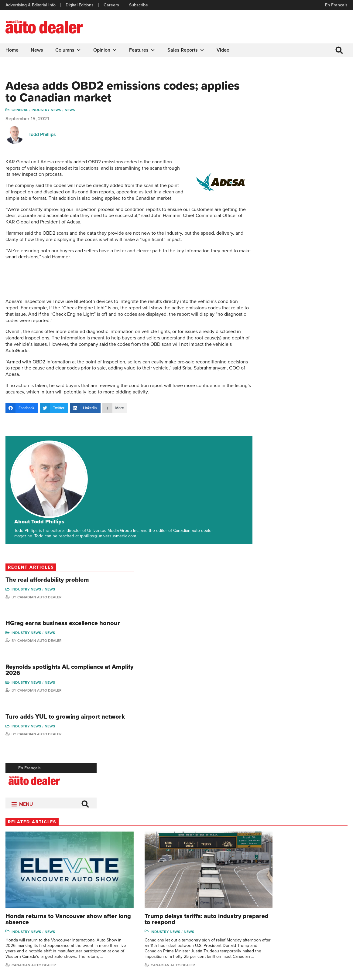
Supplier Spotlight (240, 886)
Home (13, 50)
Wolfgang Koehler (328, 868)
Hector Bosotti (284, 895)
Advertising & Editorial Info (31, 5)
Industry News (47, 112)
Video (224, 50)
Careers (112, 5)
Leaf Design (335, 960)
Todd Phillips (43, 137)
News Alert (193, 895)
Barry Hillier (282, 923)
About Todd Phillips (76, 452)
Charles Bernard (286, 886)
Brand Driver (235, 877)
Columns (69, 50)
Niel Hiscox (282, 932)
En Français (336, 5)
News (38, 50)
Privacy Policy (19, 960)
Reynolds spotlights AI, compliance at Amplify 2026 (303, 206)
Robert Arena (284, 877)
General (20, 112)
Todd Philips (323, 895)
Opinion (106, 50)
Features (143, 50)
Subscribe (139, 5)
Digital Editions (80, 5)
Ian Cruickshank (286, 904)
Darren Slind (323, 923)
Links (99, 886)
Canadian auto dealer (123, 648)
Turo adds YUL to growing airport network (308, 260)
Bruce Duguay (284, 914)
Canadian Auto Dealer (305, 122)
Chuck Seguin (324, 914)
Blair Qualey (323, 904)
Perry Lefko (24, 803)
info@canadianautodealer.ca (39, 870)
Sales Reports (187, 50)
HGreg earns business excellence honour (302, 152)
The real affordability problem (300, 101)
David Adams (283, 868)
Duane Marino (325, 886)
